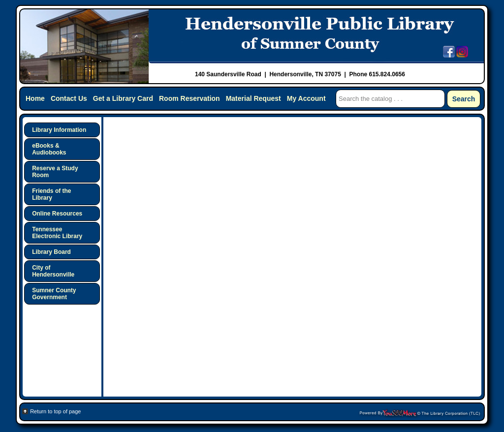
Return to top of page (55, 411)
